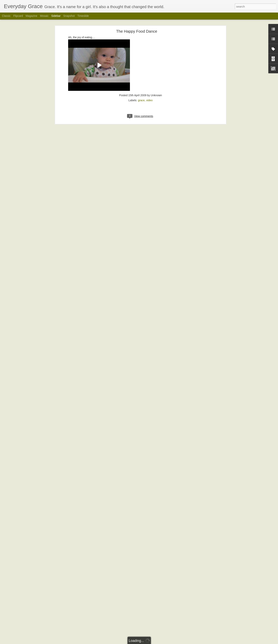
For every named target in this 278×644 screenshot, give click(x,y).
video (149, 90)
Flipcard (18, 16)
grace (141, 90)
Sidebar (56, 16)
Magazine (32, 16)
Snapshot (69, 16)
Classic (6, 16)
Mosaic (44, 16)
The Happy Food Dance (137, 21)
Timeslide (83, 16)
